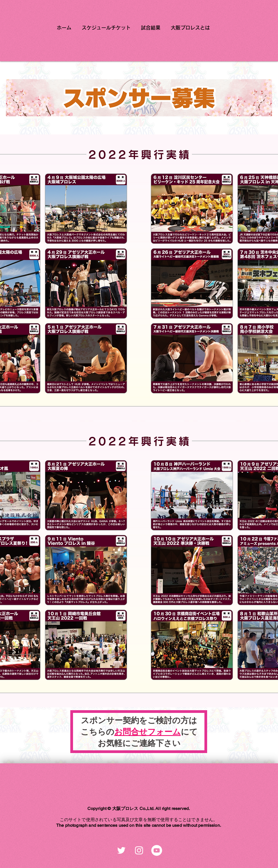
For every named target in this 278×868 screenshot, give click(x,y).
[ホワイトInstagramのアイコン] (139, 850)
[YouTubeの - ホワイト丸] (157, 850)
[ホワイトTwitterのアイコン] (121, 850)
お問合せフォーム (148, 732)
